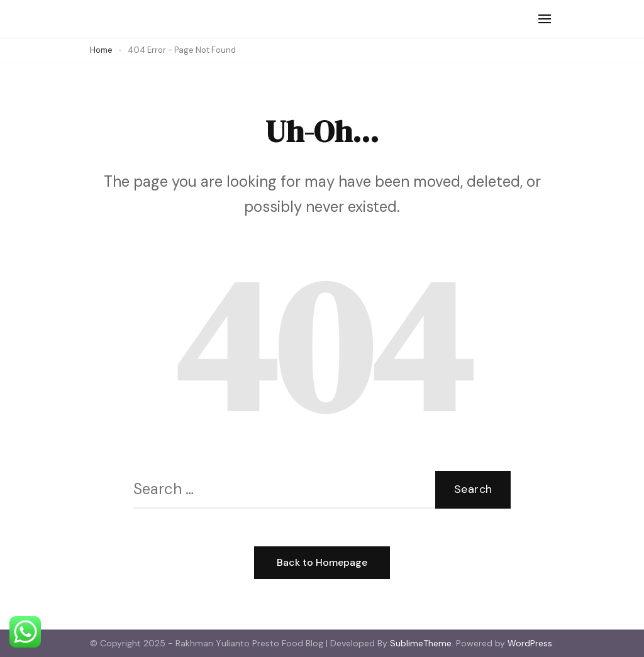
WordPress (530, 643)
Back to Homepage (322, 562)
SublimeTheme (421, 643)
